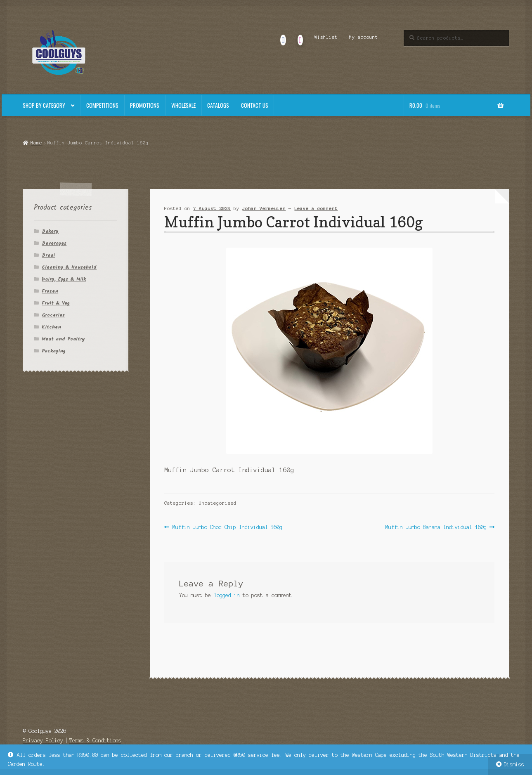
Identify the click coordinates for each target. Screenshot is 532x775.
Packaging (54, 351)
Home (36, 143)
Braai (48, 255)
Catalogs (218, 105)
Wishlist (326, 37)
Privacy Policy (43, 741)
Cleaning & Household (69, 267)
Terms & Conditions (95, 741)
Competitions (102, 105)
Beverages (54, 243)
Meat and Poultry (63, 339)
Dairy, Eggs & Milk (64, 279)
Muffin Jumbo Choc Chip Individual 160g (227, 527)
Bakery (50, 231)
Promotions (145, 105)
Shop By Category (44, 105)
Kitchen (51, 327)
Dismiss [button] (514, 764)
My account (364, 37)
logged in (227, 595)
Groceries (53, 315)
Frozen (50, 291)
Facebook (283, 37)
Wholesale (183, 105)
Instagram (300, 37)
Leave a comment (316, 208)
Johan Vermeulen (264, 208)
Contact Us (255, 105)
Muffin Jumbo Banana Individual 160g (436, 527)
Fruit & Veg (56, 303)
